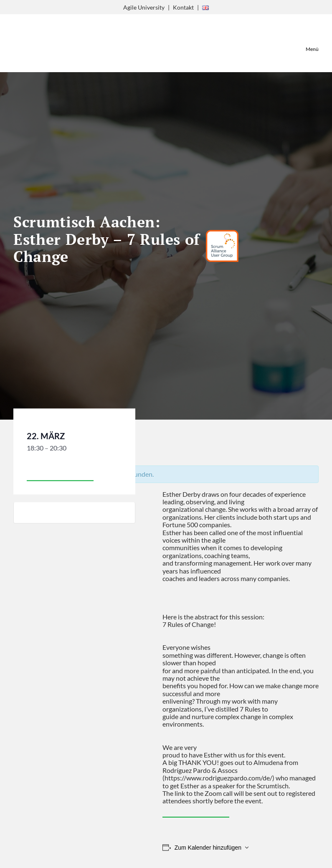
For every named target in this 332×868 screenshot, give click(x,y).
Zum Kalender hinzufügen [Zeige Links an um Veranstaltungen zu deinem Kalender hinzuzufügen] (208, 848)
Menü (312, 49)
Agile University (144, 7)
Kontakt (183, 7)
